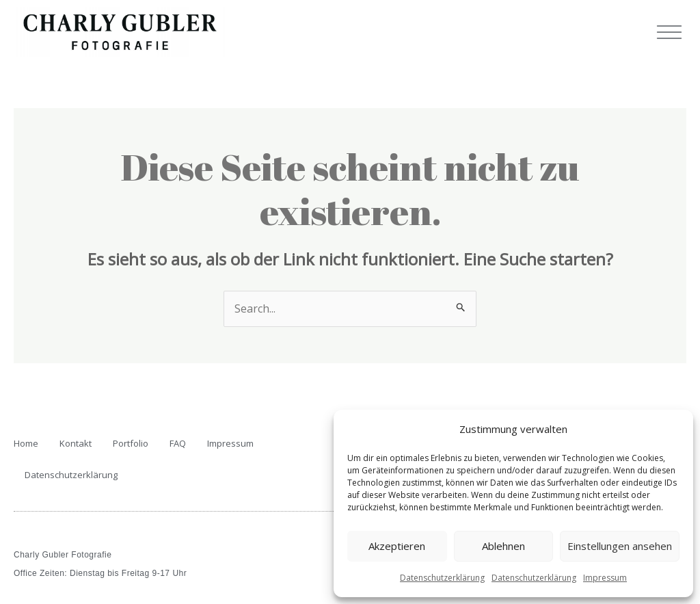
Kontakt (76, 443)
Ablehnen (503, 546)
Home (26, 443)
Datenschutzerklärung (442, 578)
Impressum (605, 578)
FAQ (178, 443)
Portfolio (131, 443)
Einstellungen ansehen (620, 546)
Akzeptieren (397, 546)
